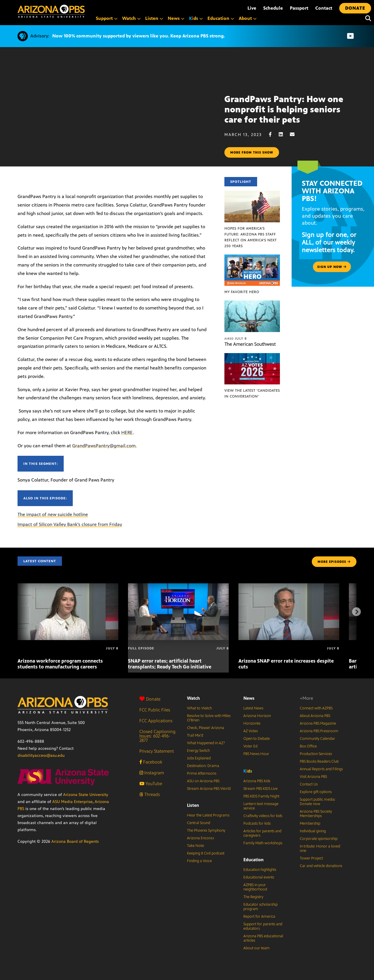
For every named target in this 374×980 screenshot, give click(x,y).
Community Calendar (317, 739)
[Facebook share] (273, 134)
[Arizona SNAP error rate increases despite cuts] (289, 586)
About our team (257, 948)
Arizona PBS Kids (257, 781)
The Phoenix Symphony (206, 831)
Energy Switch (198, 751)
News (249, 698)
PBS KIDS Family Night (261, 796)
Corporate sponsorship (319, 839)
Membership (310, 823)
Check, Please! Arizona (206, 728)
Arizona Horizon (257, 716)
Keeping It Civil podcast (206, 853)
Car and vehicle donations (321, 866)
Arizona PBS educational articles (263, 938)
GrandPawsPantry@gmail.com (104, 446)
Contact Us (309, 784)
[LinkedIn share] (284, 134)
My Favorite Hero (242, 292)
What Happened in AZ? (206, 743)
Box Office (308, 746)
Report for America (259, 917)
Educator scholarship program (260, 907)
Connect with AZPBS (316, 708)
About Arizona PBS (315, 716)
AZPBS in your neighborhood (255, 887)
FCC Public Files (155, 710)
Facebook (151, 762)
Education (253, 860)
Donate (150, 699)
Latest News (253, 708)
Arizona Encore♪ (201, 838)
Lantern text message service (261, 806)
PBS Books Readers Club (319, 761)
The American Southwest (250, 344)
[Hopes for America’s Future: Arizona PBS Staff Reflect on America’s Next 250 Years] (252, 194)
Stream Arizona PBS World (209, 789)
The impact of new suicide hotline (53, 514)
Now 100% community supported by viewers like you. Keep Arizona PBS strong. (138, 36)
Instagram (152, 773)
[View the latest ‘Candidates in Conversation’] (252, 356)
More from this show (252, 152)
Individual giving (313, 831)
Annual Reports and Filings (321, 769)
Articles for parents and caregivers (262, 833)
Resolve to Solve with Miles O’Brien (209, 718)
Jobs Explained (199, 758)
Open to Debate (257, 739)
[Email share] (295, 134)
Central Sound (199, 823)
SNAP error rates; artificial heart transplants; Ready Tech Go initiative (170, 664)
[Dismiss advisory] (350, 36)
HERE (127, 433)
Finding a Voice (199, 861)
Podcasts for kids (257, 823)
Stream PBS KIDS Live (260, 789)
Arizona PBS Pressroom (319, 731)
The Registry (253, 897)
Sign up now (332, 267)
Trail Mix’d (195, 735)
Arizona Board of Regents (75, 841)
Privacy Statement (157, 751)
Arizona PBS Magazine (318, 723)
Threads (150, 794)
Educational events (259, 877)
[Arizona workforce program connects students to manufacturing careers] (68, 586)
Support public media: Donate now (318, 802)
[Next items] (356, 612)
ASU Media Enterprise (72, 802)
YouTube (151, 784)
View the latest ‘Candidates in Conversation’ (252, 393)
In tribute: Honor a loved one (320, 849)
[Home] (51, 11)
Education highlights (260, 870)
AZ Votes (251, 731)
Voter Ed (250, 746)
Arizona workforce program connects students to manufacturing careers (60, 664)
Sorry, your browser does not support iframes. (112, 121)
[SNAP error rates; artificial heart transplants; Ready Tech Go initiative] (178, 586)
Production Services (316, 754)
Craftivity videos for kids (263, 816)
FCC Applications (156, 721)
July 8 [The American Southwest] (236, 338)
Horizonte (252, 723)
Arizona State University (86, 795)
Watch (193, 698)
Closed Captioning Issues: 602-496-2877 (157, 736)
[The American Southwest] (252, 304)
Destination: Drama (203, 766)
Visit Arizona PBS (313, 777)
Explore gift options (316, 792)
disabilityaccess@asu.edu (41, 755)
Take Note (195, 846)
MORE (334, 562)
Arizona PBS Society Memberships (316, 814)
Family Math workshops (263, 843)
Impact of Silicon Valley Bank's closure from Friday (70, 524)
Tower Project (311, 858)
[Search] (367, 18)
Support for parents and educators (263, 926)
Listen (193, 805)
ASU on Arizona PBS (203, 781)
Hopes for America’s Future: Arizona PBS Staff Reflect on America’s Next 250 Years (251, 237)
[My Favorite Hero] (252, 258)
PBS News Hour (256, 754)
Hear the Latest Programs (208, 815)
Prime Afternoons (202, 773)
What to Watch (199, 708)
